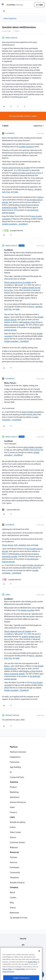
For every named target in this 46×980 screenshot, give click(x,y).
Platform (14, 747)
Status (13, 908)
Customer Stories (17, 842)
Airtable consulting (26, 147)
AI (11, 772)
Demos (13, 837)
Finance (13, 812)
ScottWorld (10, 133)
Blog (12, 902)
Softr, (16, 545)
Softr (4, 192)
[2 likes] (11, 579)
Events (13, 827)
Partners (13, 857)
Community (15, 872)
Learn (12, 817)
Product (13, 787)
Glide (16, 192)
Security (23, 939)
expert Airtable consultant (32, 412)
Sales (12, 807)
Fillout (4, 545)
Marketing (14, 792)
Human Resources (18, 802)
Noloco (31, 189)
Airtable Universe (17, 883)
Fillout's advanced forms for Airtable (16, 168)
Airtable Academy (18, 822)
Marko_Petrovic (12, 38)
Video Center (15, 832)
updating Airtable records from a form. (27, 173)
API (23, 945)
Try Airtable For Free (18, 918)
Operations (15, 797)
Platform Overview (18, 752)
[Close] (39, 961)
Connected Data (17, 777)
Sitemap (23, 951)
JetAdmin (38, 189)
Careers (13, 897)
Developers (15, 867)
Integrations (15, 757)
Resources (14, 852)
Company (14, 887)
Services (13, 862)
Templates (14, 877)
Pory (8, 192)
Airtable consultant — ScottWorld (15, 224)
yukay (8, 594)
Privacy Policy (7, 979)
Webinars (14, 847)
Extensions (15, 762)
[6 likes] (13, 230)
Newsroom (14, 913)
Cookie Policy (32, 971)
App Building (15, 767)
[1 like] (11, 510)
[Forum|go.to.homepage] (15, 5)
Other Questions (10, 18)
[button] (3, 5)
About (12, 892)
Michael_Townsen (12, 715)
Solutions (14, 782)
